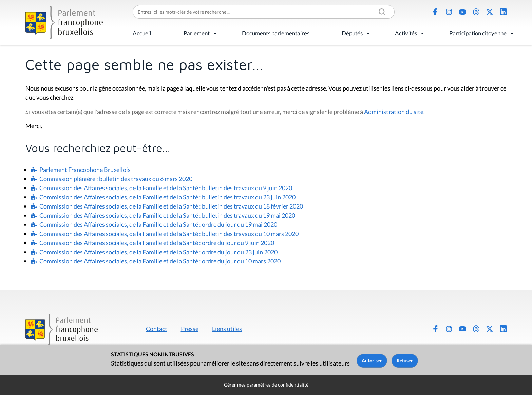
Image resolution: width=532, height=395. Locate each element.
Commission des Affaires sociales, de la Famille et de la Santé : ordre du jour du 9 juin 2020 (157, 243)
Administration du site (394, 112)
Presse (190, 329)
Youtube (462, 12)
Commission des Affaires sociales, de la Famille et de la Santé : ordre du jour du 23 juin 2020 (158, 252)
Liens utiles (227, 329)
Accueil (142, 33)
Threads (476, 12)
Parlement (197, 33)
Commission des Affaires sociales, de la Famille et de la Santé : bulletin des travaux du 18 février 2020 (171, 206)
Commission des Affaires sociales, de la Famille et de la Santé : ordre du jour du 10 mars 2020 (160, 261)
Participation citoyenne (478, 33)
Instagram (449, 12)
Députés (352, 33)
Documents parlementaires (276, 33)
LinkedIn (503, 12)
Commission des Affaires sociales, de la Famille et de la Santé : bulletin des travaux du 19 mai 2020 (167, 215)
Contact (157, 329)
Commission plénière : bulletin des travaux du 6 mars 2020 (116, 179)
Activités (406, 33)
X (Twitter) (490, 12)
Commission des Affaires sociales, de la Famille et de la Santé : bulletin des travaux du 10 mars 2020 (169, 234)
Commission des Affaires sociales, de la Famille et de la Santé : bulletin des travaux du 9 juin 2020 (166, 188)
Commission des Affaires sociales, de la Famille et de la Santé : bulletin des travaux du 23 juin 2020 (167, 197)
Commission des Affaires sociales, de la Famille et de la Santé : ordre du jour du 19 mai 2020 (158, 224)
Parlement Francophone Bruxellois (85, 170)
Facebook (435, 12)
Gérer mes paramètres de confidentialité (266, 385)
